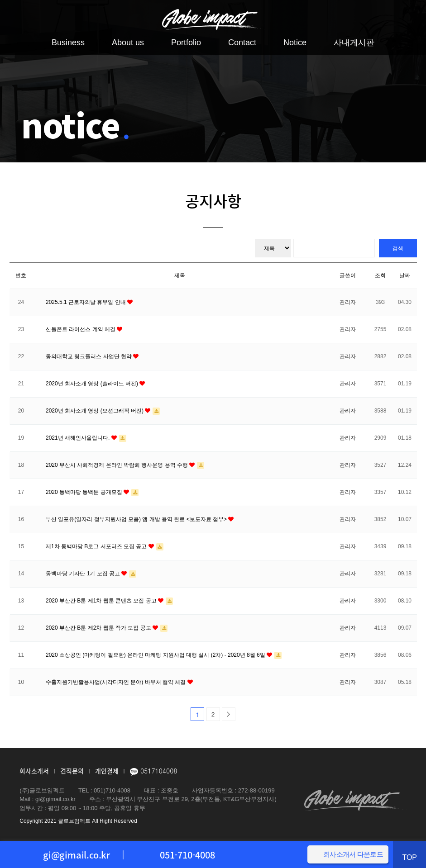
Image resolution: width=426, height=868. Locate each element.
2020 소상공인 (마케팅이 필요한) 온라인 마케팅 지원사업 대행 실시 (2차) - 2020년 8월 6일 (156, 655)
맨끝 (229, 714)
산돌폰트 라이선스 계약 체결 (81, 329)
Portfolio (186, 43)
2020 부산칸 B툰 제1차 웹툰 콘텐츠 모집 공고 (102, 601)
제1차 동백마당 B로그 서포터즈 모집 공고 (97, 546)
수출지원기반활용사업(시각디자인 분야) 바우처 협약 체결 (117, 682)
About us (128, 43)
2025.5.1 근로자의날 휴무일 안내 (86, 302)
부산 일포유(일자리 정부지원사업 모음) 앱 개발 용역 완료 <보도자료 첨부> (137, 519)
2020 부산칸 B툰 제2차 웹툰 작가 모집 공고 (99, 628)
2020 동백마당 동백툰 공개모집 (85, 492)
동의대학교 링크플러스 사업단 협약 (89, 356)
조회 (380, 275)
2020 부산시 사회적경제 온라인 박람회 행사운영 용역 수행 (117, 465)
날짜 (405, 275)
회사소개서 (34, 771)
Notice (295, 43)
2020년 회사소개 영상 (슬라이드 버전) (93, 384)
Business (68, 43)
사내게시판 (354, 43)
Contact (242, 43)
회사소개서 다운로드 (353, 854)
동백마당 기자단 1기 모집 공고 (84, 574)
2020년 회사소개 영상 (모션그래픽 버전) (95, 411)
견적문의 (72, 771)
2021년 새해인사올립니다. (79, 438)
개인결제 (107, 771)
